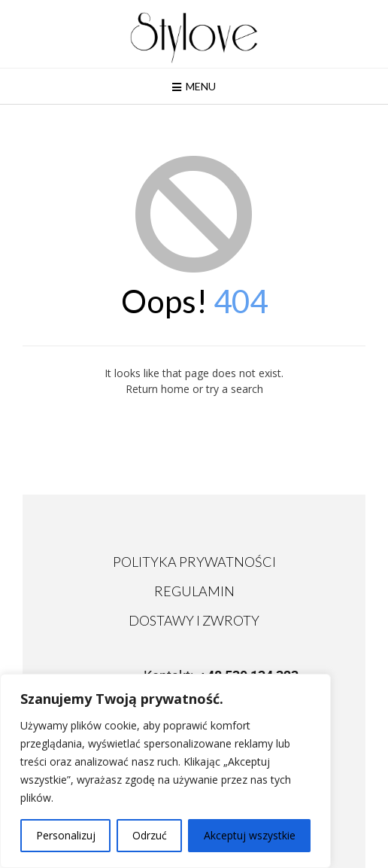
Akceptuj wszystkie (250, 835)
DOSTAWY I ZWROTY (194, 620)
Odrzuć (150, 835)
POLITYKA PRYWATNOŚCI (194, 562)
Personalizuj (66, 835)
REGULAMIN (194, 591)
